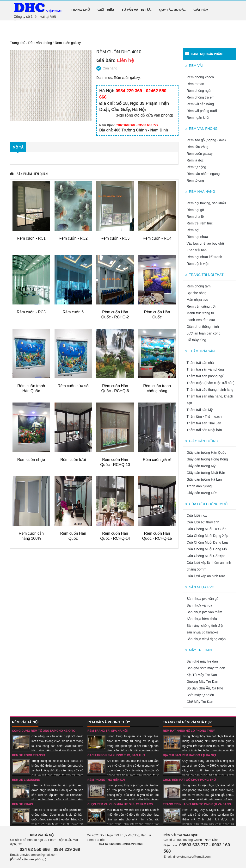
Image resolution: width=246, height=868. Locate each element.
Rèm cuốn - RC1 (31, 238)
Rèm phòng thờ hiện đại (106, 780)
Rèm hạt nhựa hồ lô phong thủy (189, 731)
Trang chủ (81, 10)
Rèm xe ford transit (29, 755)
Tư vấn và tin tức (137, 10)
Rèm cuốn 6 (73, 312)
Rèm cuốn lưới (73, 460)
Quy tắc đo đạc (172, 10)
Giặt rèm (201, 10)
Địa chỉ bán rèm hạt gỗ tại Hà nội (189, 755)
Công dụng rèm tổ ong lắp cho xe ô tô (44, 731)
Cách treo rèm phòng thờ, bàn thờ (116, 755)
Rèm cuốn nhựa (31, 460)
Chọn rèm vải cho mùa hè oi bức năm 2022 (120, 804)
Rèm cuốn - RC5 (31, 312)
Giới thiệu (106, 10)
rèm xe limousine (26, 780)
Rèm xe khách (23, 804)
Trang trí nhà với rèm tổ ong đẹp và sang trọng (197, 806)
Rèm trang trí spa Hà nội (108, 731)
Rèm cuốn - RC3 (115, 238)
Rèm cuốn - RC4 (157, 238)
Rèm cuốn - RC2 (73, 238)
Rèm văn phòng (40, 43)
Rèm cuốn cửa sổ (73, 386)
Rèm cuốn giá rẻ (157, 460)
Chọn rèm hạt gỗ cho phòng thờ (189, 780)
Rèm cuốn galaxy (68, 43)
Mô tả (18, 147)
